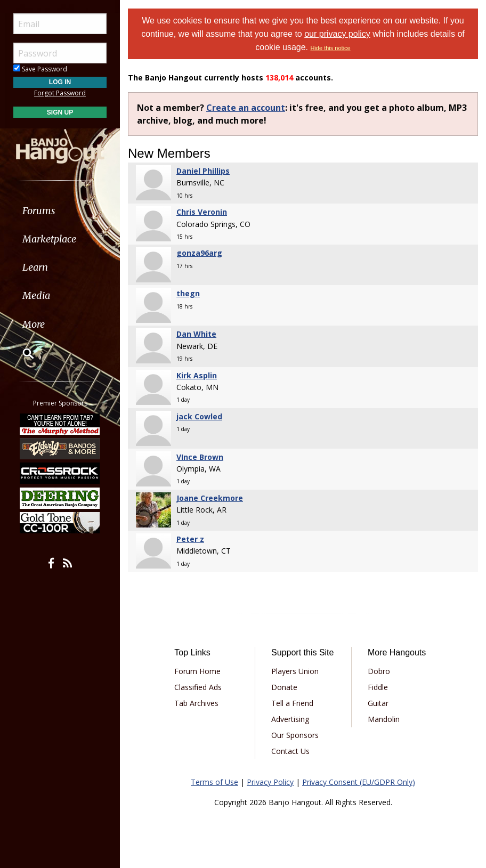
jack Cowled (199, 416)
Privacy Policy (270, 782)
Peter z (190, 539)
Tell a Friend (292, 703)
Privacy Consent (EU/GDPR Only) (359, 782)
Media (36, 295)
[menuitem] (60, 211)
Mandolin (384, 719)
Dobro (379, 671)
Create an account (246, 108)
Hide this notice (330, 48)
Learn (35, 267)
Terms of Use (214, 782)
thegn (188, 293)
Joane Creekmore (210, 498)
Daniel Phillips (203, 171)
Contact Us (290, 751)
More (34, 324)
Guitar (378, 703)
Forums (39, 211)
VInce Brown (200, 457)
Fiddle (378, 687)
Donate (284, 687)
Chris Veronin (202, 212)
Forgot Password (60, 93)
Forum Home (197, 671)
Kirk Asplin (197, 375)
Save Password (40, 69)
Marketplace (49, 239)
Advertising (290, 719)
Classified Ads (198, 687)
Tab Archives (196, 703)
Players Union (295, 671)
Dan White (196, 334)
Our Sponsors (295, 735)
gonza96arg (199, 253)
